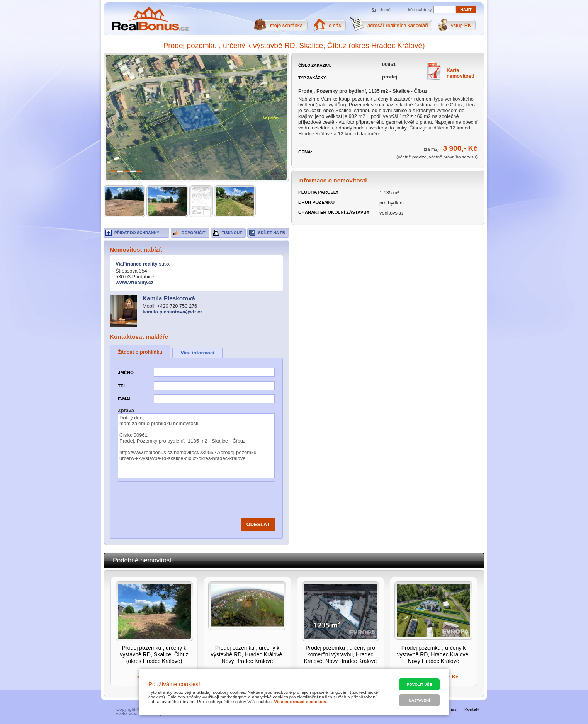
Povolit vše (419, 684)
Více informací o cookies (300, 702)
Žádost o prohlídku (140, 352)
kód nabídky (420, 10)
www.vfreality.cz (134, 282)
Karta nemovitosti (461, 73)
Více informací (197, 353)
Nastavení (419, 700)
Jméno (126, 373)
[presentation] (212, 499)
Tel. (123, 386)
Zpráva (126, 410)
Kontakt (472, 709)
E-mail (126, 399)
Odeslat (258, 524)
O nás (451, 709)
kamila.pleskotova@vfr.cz (172, 312)
